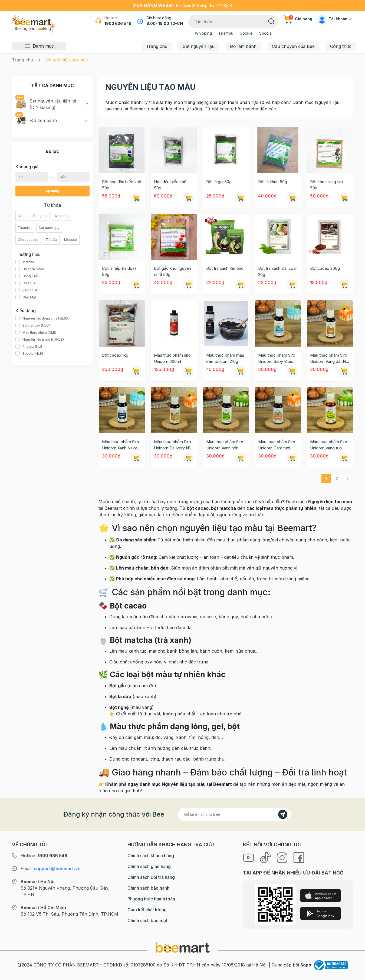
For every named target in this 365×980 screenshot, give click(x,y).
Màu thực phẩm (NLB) (36, 333)
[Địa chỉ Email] (234, 814)
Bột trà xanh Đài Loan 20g (278, 271)
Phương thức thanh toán (151, 899)
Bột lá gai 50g (219, 182)
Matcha (25, 262)
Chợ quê (26, 283)
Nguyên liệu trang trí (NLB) (40, 340)
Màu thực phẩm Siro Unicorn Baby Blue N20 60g (277, 359)
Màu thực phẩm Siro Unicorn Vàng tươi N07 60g (329, 445)
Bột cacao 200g (325, 268)
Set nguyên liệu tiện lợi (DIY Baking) (46, 104)
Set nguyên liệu (199, 46)
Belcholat (26, 290)
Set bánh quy (49, 228)
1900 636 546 (118, 23)
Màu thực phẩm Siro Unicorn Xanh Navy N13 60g (121, 445)
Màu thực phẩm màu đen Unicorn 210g (225, 358)
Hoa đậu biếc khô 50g (170, 185)
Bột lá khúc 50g (273, 182)
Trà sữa (51, 240)
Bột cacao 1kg (115, 355)
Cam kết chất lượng (147, 910)
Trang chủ (157, 46)
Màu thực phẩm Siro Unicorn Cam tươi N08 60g (277, 445)
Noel (22, 216)
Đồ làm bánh (243, 46)
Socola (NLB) (29, 354)
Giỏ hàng (298, 19)
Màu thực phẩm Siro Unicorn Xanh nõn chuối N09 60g (225, 445)
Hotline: (44, 856)
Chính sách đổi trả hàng (151, 877)
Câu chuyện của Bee (293, 46)
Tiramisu (226, 33)
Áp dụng (52, 191)
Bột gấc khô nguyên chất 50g (172, 271)
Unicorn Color (30, 269)
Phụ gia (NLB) (29, 347)
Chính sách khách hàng (151, 856)
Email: (51, 869)
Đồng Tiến (27, 276)
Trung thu (40, 216)
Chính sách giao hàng (149, 866)
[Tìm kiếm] (271, 21)
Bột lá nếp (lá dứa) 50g (119, 271)
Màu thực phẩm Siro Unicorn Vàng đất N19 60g (330, 359)
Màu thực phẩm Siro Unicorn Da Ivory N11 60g (173, 445)
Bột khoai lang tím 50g (326, 185)
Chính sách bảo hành (148, 888)
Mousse (71, 240)
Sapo (306, 965)
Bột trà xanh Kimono (225, 268)
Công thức (341, 46)
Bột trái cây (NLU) (33, 325)
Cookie (246, 33)
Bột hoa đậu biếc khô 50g (122, 185)
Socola (265, 33)
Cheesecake (28, 240)
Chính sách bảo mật (147, 920)
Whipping (203, 33)
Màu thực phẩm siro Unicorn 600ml (172, 358)
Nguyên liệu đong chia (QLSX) (42, 318)
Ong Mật (26, 297)
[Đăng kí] (283, 814)
